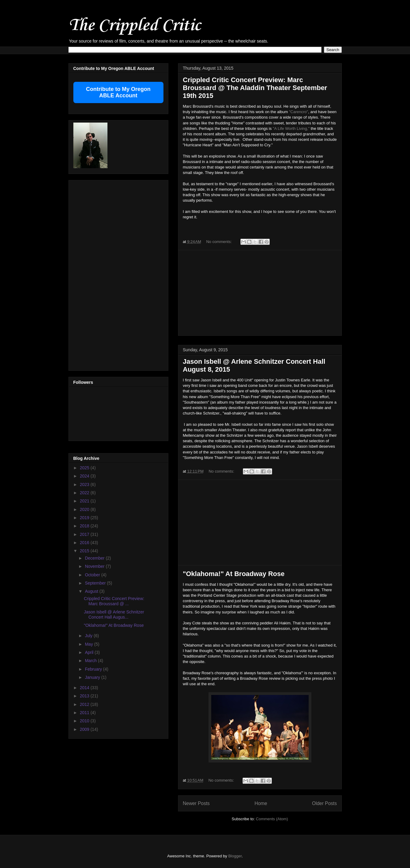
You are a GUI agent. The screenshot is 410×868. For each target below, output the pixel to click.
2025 (85, 468)
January (93, 677)
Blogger (235, 856)
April (90, 652)
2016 (85, 543)
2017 (85, 534)
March (91, 661)
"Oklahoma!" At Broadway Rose (234, 574)
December (95, 558)
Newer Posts (196, 803)
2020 (85, 509)
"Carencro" (299, 112)
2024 (85, 476)
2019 (85, 518)
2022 (85, 493)
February (94, 669)
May (89, 644)
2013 (85, 696)
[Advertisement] (260, 293)
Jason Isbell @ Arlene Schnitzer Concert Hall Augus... (114, 615)
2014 (85, 688)
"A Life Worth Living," (291, 128)
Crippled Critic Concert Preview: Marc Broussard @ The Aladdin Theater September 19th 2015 (255, 88)
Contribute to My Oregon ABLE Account (118, 92)
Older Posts (324, 803)
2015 (85, 551)
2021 (85, 501)
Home (261, 803)
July (89, 636)
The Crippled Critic (135, 26)
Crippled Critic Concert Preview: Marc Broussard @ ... (114, 601)
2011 (85, 713)
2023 (85, 484)
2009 (85, 729)
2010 (85, 721)
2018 (85, 526)
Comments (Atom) (272, 819)
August (92, 591)
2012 (85, 704)
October (93, 575)
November (95, 566)
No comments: (219, 242)
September (96, 583)
